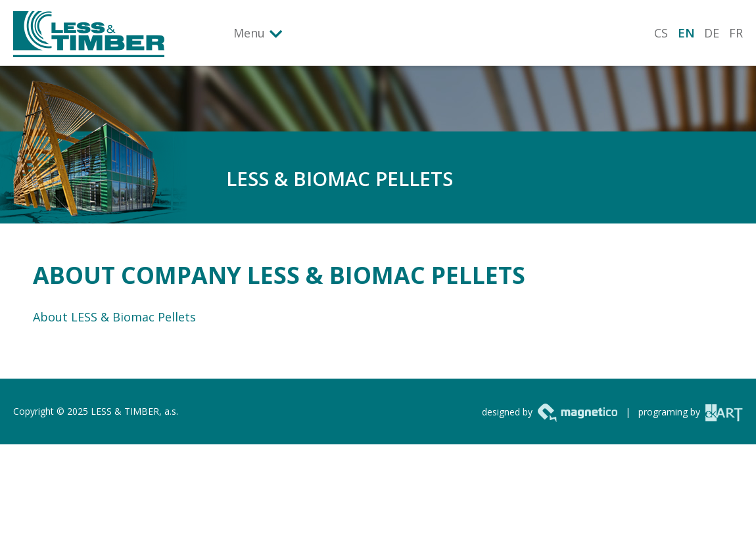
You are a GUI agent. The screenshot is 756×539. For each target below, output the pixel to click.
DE (712, 33)
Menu (249, 33)
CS (661, 33)
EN (686, 33)
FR (736, 33)
